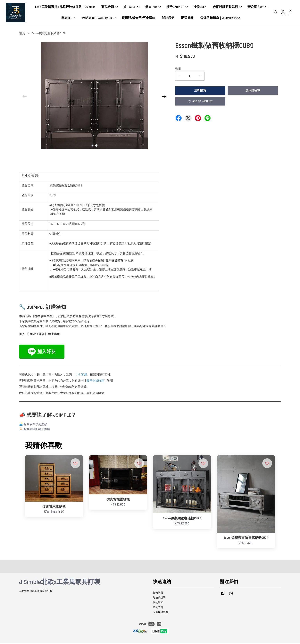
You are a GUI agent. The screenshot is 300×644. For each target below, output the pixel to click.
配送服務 (187, 19)
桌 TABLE (131, 8)
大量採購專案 (161, 613)
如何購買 (158, 594)
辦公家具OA (257, 8)
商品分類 (110, 8)
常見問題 (158, 609)
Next (164, 98)
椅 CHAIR (153, 8)
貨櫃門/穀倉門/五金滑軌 (138, 19)
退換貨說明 (159, 599)
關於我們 (168, 19)
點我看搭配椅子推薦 (37, 430)
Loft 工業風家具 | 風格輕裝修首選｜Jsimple (65, 8)
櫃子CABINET (177, 8)
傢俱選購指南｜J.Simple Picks (220, 19)
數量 (178, 70)
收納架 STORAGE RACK (99, 19)
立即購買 (200, 92)
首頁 (22, 35)
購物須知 (158, 604)
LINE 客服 (81, 376)
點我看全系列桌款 (35, 425)
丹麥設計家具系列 (227, 8)
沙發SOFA (200, 8)
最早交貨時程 (95, 382)
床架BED (69, 19)
